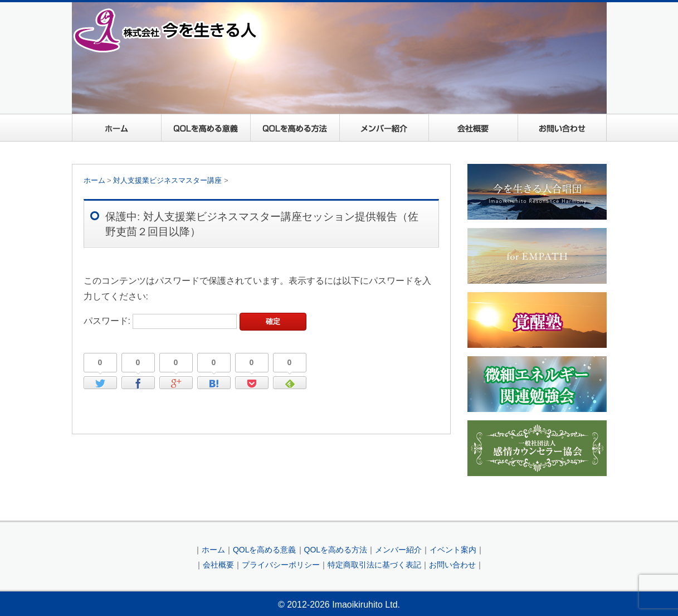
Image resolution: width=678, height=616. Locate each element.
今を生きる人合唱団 (537, 192)
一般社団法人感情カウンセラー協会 (537, 448)
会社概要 (473, 128)
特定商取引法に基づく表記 (374, 565)
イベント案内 (453, 550)
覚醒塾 (537, 320)
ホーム (116, 128)
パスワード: (160, 321)
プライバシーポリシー (281, 565)
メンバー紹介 (384, 128)
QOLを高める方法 (295, 128)
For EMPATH (537, 256)
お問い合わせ (562, 128)
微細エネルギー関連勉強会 (537, 384)
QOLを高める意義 (206, 128)
